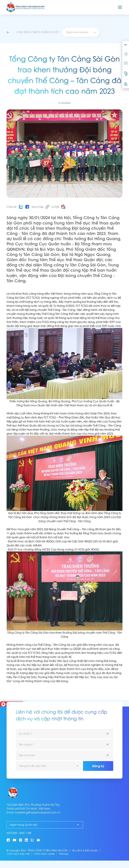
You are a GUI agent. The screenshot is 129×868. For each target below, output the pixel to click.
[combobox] (81, 32)
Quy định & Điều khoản (85, 850)
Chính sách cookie (44, 854)
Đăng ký (98, 766)
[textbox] (81, 32)
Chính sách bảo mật (18, 854)
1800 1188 (25, 833)
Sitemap (64, 854)
